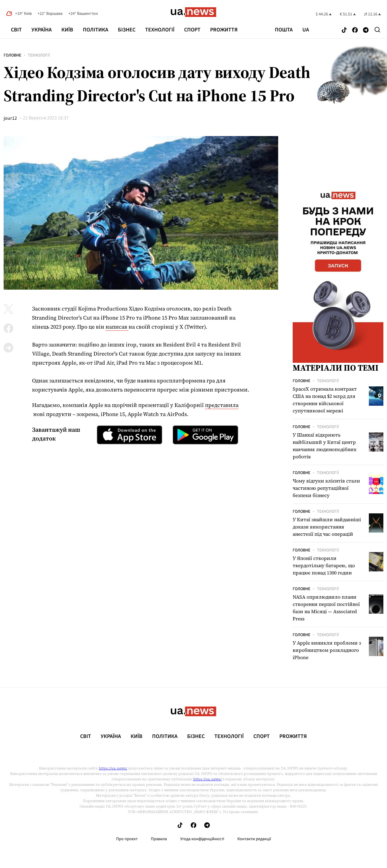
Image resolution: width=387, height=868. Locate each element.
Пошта (284, 30)
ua (306, 30)
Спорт (192, 30)
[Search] (377, 30)
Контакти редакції (254, 839)
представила (222, 405)
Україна (42, 30)
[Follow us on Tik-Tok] (344, 30)
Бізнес (127, 30)
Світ (16, 30)
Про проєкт (127, 839)
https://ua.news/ (113, 768)
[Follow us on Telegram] (366, 30)
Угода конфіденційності (202, 839)
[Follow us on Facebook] (355, 30)
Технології (160, 30)
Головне (12, 55)
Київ (67, 30)
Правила (159, 839)
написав (117, 327)
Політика (96, 30)
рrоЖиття (224, 30)
